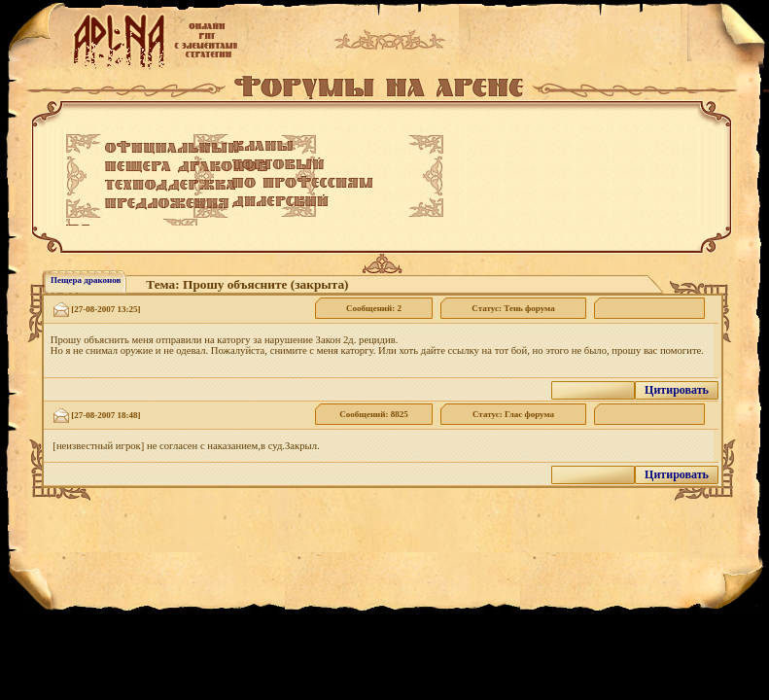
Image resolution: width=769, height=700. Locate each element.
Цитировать (677, 390)
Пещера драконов (86, 280)
